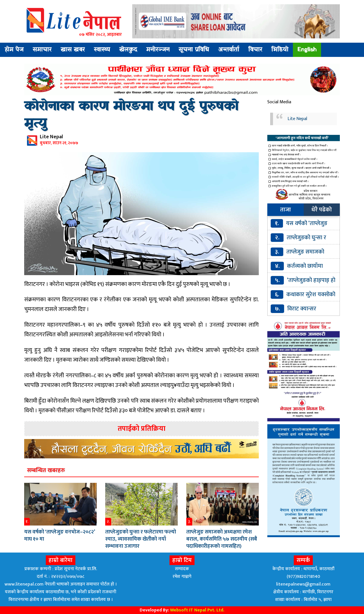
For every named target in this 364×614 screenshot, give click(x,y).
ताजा (286, 210)
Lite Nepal (297, 119)
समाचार (42, 50)
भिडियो (280, 50)
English (307, 50)
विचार (255, 50)
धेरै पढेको (322, 210)
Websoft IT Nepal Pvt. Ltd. (197, 610)
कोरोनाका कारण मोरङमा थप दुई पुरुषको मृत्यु (131, 115)
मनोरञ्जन (158, 50)
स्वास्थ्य (102, 50)
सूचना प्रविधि (194, 50)
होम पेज (14, 50)
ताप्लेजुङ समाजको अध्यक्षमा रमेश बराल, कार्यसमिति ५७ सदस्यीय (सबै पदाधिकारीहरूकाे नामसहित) (222, 539)
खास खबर (73, 50)
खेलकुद (128, 50)
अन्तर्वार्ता (229, 50)
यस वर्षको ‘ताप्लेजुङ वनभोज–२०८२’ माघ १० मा (60, 535)
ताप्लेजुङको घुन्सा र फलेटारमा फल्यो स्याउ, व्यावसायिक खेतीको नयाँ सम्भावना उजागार (141, 539)
